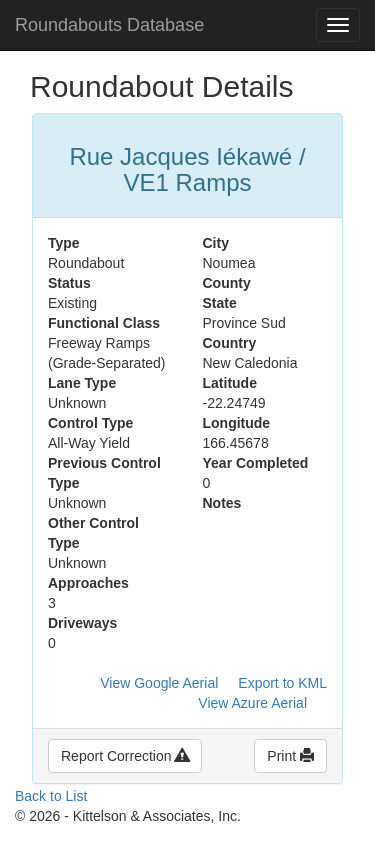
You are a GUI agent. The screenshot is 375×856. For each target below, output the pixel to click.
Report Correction (125, 756)
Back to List (51, 796)
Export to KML (282, 683)
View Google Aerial (159, 683)
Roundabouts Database (109, 25)
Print (290, 756)
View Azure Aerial (252, 703)
